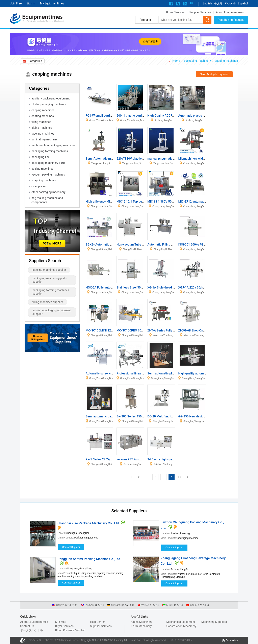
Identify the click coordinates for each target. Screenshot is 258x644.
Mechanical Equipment (181, 622)
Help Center (97, 622)
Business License (70, 640)
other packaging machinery (48, 192)
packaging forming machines (50, 151)
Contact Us (27, 626)
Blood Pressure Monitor (70, 630)
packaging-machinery (197, 61)
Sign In (31, 3)
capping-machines (226, 61)
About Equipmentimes (230, 12)
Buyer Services (175, 12)
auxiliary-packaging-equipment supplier (52, 312)
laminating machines (45, 139)
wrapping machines (44, 180)
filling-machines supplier (48, 302)
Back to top (232, 640)
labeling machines (43, 134)
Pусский (230, 3)
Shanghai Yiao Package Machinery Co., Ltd (88, 523)
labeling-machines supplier (49, 270)
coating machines (43, 116)
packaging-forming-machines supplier (51, 292)
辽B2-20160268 (52, 640)
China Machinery (142, 622)
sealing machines (42, 169)
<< (139, 477)
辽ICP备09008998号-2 (180, 640)
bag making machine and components (47, 200)
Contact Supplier (71, 547)
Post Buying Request (231, 20)
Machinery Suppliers (214, 622)
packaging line (41, 157)
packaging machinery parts (48, 163)
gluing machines (42, 128)
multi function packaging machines (53, 145)
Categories (35, 61)
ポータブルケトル (31, 630)
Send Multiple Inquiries (214, 74)
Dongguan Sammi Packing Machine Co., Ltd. (89, 559)
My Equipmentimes (52, 3)
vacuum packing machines (48, 175)
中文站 (218, 3)
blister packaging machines (49, 104)
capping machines (43, 110)
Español (243, 3)
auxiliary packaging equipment (50, 98)
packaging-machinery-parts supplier (49, 280)
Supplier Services (200, 12)
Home (176, 61)
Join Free (16, 3)
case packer (39, 186)
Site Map (61, 622)
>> (180, 477)
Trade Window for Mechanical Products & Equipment (43, 21)
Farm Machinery (142, 626)
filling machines (41, 122)
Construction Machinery (181, 626)
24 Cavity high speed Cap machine (171, 459)
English (207, 3)
